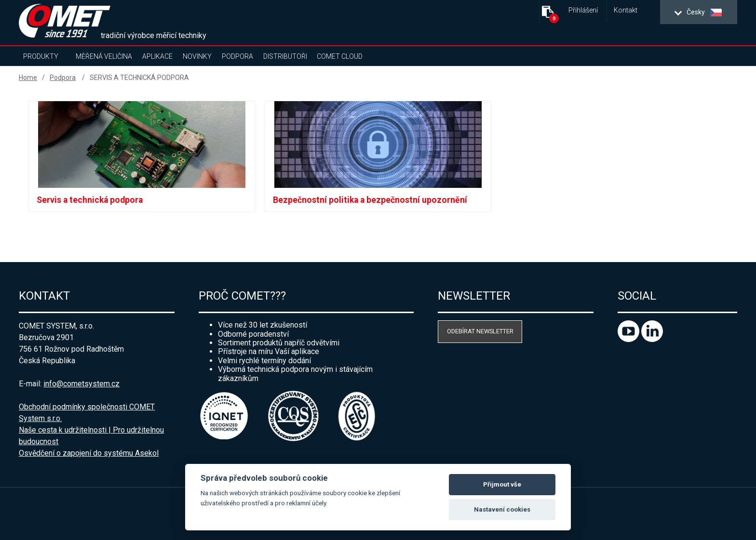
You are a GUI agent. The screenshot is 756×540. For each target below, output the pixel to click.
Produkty (41, 56)
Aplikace (157, 56)
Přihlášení (583, 10)
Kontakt (626, 10)
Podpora (237, 56)
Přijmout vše (502, 484)
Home (28, 78)
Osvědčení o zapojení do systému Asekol (89, 453)
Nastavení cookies (502, 509)
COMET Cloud (340, 56)
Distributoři (285, 56)
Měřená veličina (104, 56)
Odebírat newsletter (480, 331)
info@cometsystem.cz (81, 384)
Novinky (197, 56)
